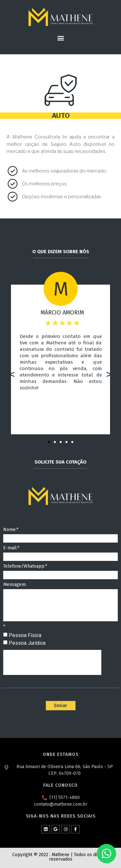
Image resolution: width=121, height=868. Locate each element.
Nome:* (11, 530)
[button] (60, 38)
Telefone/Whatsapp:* (25, 567)
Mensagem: (15, 585)
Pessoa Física (25, 635)
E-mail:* (11, 548)
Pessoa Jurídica (27, 643)
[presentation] (52, 662)
